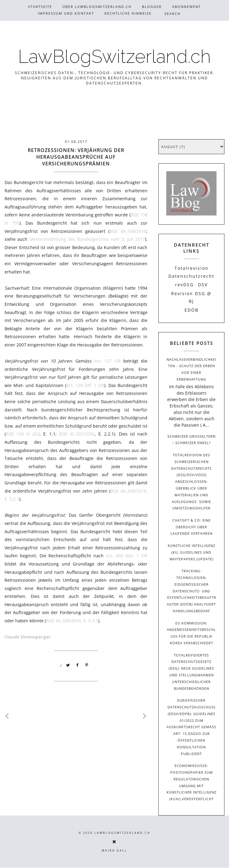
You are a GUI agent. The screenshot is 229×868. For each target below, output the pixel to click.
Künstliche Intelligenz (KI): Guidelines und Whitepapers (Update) (192, 552)
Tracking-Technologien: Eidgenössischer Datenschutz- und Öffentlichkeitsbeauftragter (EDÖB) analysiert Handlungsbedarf (192, 591)
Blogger (152, 7)
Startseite (40, 7)
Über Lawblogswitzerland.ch (97, 7)
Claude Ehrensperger (28, 637)
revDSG (184, 285)
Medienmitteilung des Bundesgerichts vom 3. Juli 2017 (87, 239)
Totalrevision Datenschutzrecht (191, 272)
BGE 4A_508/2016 (128, 231)
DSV (203, 285)
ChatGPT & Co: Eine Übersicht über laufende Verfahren (192, 527)
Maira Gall (114, 850)
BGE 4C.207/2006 (77, 434)
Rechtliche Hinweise (128, 13)
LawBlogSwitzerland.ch (114, 56)
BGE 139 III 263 (23, 434)
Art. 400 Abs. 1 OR (127, 556)
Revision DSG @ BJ (191, 297)
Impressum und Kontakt (66, 13)
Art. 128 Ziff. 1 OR (85, 385)
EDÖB (192, 310)
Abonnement (187, 7)
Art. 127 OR (107, 361)
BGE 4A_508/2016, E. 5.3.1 (72, 621)
